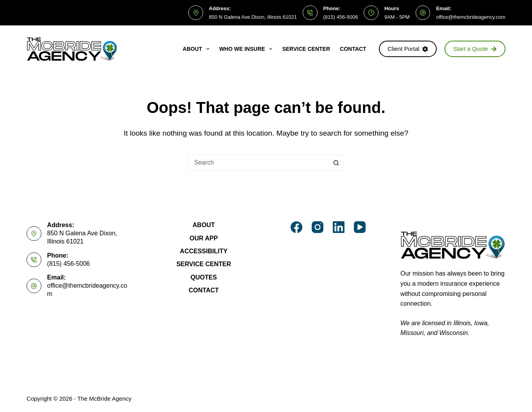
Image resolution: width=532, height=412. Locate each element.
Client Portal (408, 49)
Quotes (204, 277)
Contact (353, 49)
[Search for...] (258, 163)
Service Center (306, 49)
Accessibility (204, 251)
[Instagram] (318, 227)
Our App (204, 238)
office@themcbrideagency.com (470, 17)
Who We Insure (247, 49)
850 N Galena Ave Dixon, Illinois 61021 (253, 17)
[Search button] (336, 163)
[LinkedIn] (339, 227)
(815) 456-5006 (341, 17)
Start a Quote (475, 49)
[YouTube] (360, 227)
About (198, 49)
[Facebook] (296, 227)
